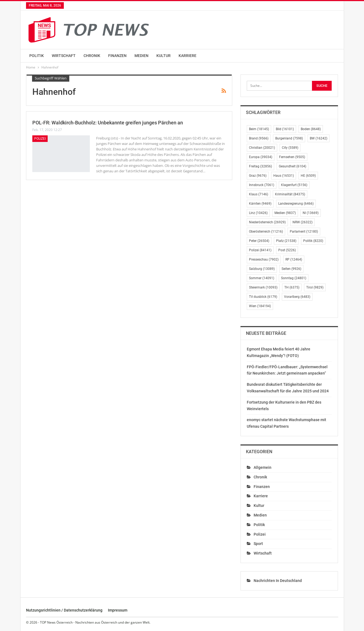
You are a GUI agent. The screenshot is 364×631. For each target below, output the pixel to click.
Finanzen (117, 56)
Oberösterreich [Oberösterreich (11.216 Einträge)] (266, 232)
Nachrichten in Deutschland (278, 581)
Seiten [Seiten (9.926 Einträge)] (291, 269)
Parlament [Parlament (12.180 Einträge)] (304, 232)
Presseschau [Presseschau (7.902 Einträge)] (264, 259)
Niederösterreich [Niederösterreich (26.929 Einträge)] (267, 222)
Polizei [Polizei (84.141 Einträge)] (260, 250)
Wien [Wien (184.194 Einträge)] (260, 306)
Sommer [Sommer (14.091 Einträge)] (262, 278)
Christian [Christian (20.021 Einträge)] (262, 148)
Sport (258, 544)
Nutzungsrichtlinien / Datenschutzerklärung (64, 610)
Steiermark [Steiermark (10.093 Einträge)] (263, 287)
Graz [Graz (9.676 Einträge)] (258, 176)
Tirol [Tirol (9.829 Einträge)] (315, 287)
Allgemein (263, 467)
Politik (37, 56)
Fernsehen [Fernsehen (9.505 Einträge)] (292, 157)
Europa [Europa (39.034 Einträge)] (261, 157)
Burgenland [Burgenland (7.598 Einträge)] (289, 138)
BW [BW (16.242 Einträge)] (319, 138)
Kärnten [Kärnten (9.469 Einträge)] (260, 204)
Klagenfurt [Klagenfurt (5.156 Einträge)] (294, 185)
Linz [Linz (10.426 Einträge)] (258, 213)
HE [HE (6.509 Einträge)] (308, 176)
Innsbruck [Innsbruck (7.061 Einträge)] (262, 185)
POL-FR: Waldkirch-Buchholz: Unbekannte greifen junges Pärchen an (108, 123)
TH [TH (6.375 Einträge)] (292, 287)
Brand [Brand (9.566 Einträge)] (259, 138)
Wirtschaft (64, 56)
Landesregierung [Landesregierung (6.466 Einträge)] (296, 204)
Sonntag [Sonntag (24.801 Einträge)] (294, 278)
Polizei (40, 139)
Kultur (164, 56)
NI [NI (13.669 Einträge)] (311, 213)
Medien (141, 56)
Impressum (118, 610)
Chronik (92, 56)
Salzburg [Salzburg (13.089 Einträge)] (262, 269)
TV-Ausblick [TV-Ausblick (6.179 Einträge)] (263, 297)
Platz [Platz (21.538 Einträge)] (286, 241)
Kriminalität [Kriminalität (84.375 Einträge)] (290, 194)
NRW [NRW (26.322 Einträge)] (303, 222)
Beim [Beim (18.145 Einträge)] (259, 129)
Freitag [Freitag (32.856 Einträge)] (260, 166)
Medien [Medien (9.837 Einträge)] (285, 213)
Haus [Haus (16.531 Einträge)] (284, 176)
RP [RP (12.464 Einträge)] (294, 259)
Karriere (187, 56)
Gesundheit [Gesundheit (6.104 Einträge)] (293, 166)
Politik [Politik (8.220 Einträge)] (313, 241)
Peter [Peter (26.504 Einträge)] (259, 241)
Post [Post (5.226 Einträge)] (287, 250)
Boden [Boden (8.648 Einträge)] (311, 129)
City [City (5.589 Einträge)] (290, 148)
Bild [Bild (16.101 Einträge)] (285, 129)
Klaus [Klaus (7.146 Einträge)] (259, 194)
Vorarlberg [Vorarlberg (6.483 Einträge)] (297, 297)
